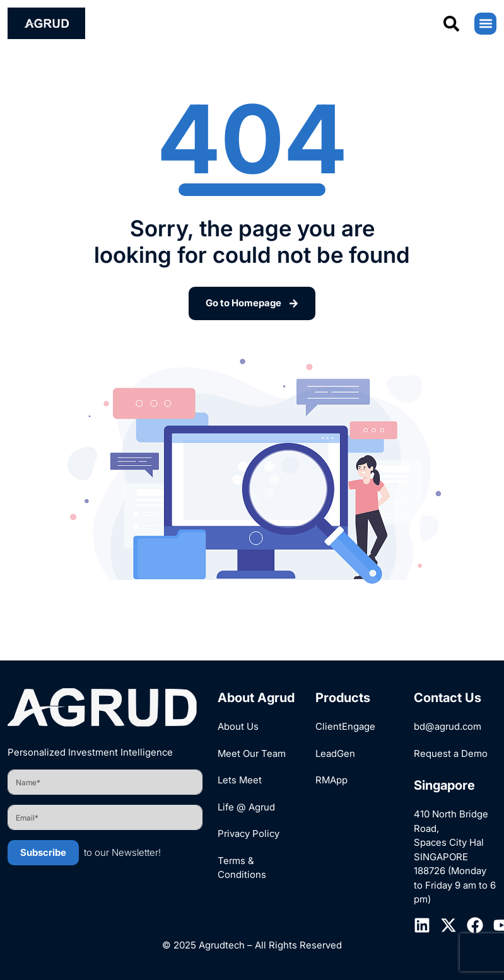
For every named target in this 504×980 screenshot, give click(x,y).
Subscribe (43, 852)
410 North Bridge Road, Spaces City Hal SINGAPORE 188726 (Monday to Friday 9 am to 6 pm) (455, 856)
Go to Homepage (252, 303)
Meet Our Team (252, 753)
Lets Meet (240, 780)
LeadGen (335, 753)
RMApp (331, 780)
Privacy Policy (249, 833)
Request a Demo (451, 753)
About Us (238, 726)
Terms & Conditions (242, 868)
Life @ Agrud (246, 807)
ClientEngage (345, 726)
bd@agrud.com (448, 726)
